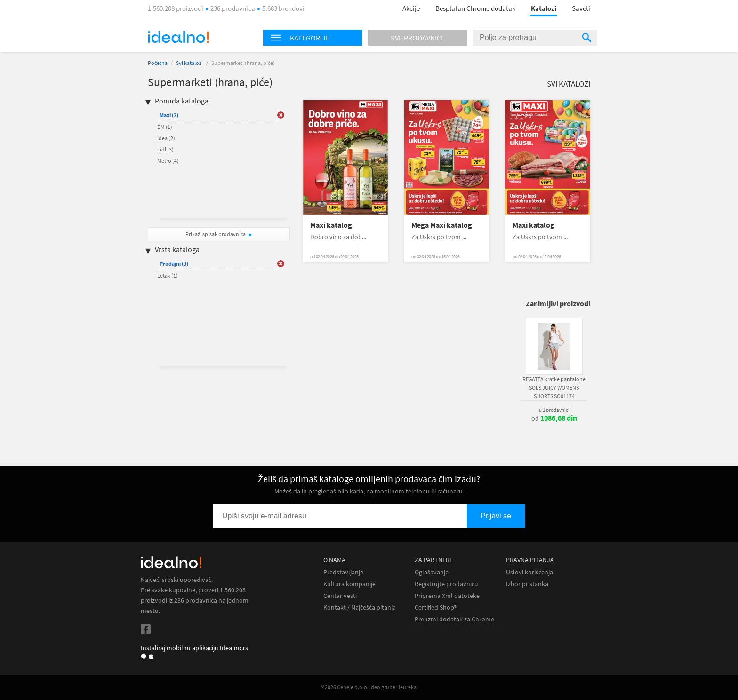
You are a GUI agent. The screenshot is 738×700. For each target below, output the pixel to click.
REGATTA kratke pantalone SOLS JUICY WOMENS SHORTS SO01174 (554, 387)
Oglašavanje (432, 572)
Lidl (165, 149)
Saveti (581, 8)
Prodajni (174, 264)
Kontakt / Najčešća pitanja (360, 608)
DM (165, 127)
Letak (168, 275)
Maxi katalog (331, 225)
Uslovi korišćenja (529, 572)
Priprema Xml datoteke (447, 596)
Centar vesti (340, 596)
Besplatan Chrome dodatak (475, 8)
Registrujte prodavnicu (446, 584)
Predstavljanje (343, 572)
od (554, 418)
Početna (158, 63)
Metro (168, 161)
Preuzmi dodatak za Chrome (454, 619)
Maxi (169, 115)
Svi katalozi (189, 63)
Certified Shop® (436, 608)
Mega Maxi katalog (442, 225)
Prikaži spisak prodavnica (216, 234)
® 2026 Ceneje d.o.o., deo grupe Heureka (369, 687)
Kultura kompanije (349, 584)
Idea (166, 138)
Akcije (411, 8)
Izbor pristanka (527, 584)
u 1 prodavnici (554, 410)
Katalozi (544, 8)
